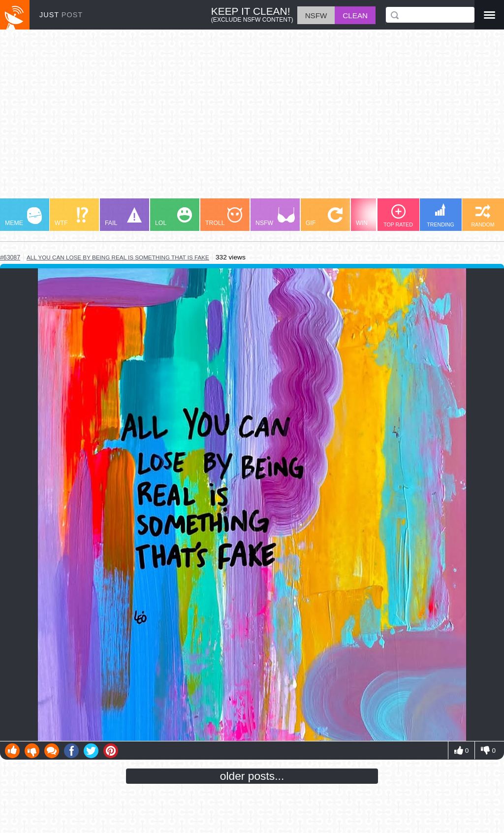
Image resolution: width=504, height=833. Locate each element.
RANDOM (483, 216)
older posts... (252, 776)
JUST (61, 15)
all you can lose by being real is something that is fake (118, 257)
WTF (71, 217)
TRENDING (441, 215)
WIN (375, 217)
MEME (23, 217)
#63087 (10, 257)
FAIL (123, 217)
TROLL (224, 217)
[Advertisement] (252, 119)
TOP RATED (398, 216)
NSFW (275, 217)
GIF (324, 217)
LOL (173, 217)
